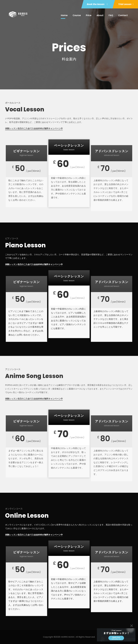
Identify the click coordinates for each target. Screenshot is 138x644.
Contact (123, 15)
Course (77, 15)
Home (64, 15)
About (100, 15)
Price (89, 15)
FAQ (111, 15)
